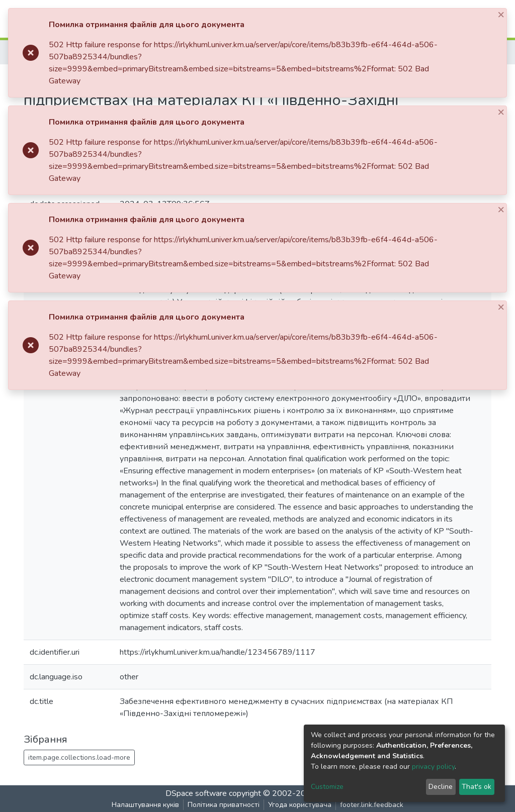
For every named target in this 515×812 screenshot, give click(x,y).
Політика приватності (224, 805)
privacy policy (433, 767)
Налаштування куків (145, 805)
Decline (441, 787)
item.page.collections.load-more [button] (79, 757)
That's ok (477, 787)
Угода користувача (300, 805)
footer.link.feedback (372, 805)
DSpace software (196, 793)
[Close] (502, 14)
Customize (327, 787)
